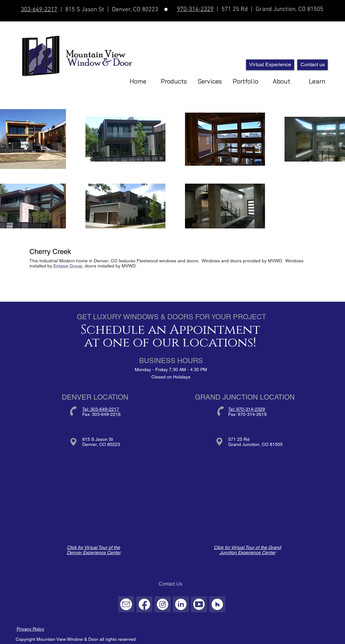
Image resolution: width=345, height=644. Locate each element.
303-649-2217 (39, 10)
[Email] (126, 604)
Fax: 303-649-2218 (101, 414)
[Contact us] (313, 65)
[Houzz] (217, 604)
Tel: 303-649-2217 (101, 409)
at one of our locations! (170, 343)
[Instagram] (163, 604)
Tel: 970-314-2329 (247, 409)
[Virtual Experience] (270, 65)
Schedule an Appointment (170, 330)
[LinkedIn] (181, 604)
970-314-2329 (195, 9)
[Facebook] (144, 604)
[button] (210, 80)
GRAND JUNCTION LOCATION (245, 397)
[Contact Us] (171, 584)
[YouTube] (199, 604)
